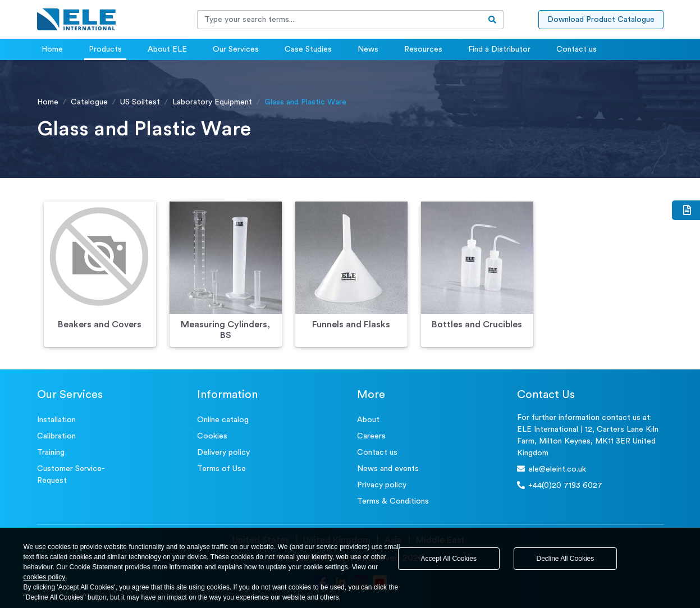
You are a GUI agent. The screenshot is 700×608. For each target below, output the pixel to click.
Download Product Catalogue (601, 20)
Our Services (236, 49)
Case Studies (308, 49)
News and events (388, 469)
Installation (56, 420)
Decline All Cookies (566, 559)
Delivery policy (223, 452)
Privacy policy (382, 485)
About (368, 420)
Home (52, 49)
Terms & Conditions (393, 501)
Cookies (212, 436)
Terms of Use (221, 469)
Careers (371, 436)
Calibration (56, 436)
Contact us (577, 49)
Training (51, 452)
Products (105, 49)
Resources (423, 49)
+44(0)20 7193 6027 (560, 485)
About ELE (167, 49)
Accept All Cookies (449, 559)
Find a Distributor (499, 49)
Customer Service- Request (71, 475)
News (368, 49)
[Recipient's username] (340, 20)
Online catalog (223, 420)
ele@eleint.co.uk (552, 469)
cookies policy (45, 577)
